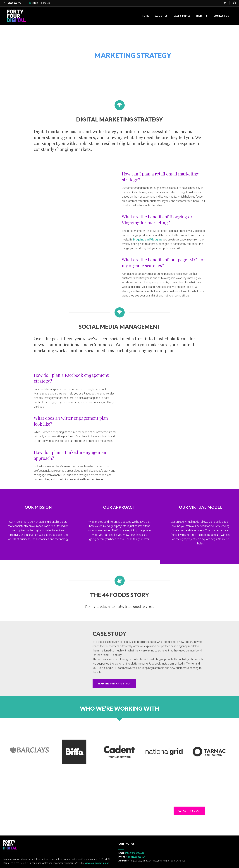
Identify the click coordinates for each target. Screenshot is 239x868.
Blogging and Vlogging (147, 239)
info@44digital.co (41, 3)
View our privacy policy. (97, 863)
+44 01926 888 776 (13, 3)
